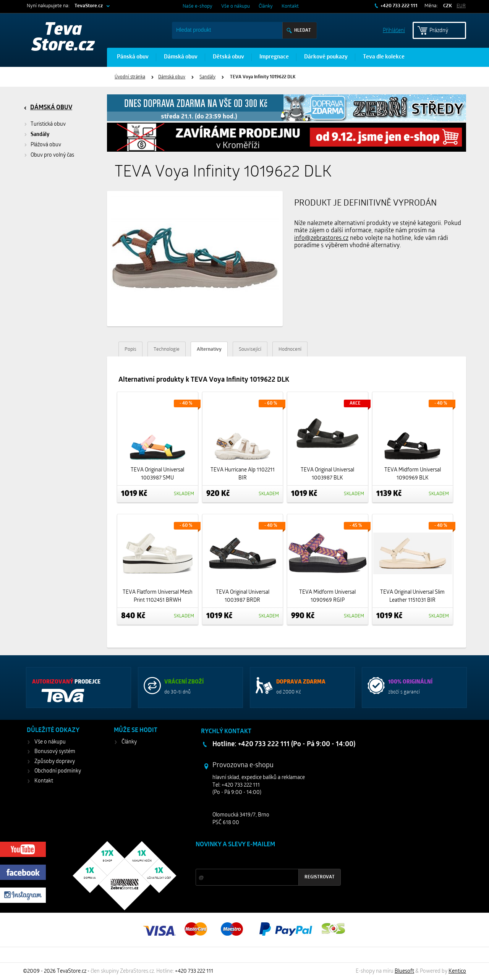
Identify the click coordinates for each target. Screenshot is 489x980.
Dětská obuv (228, 57)
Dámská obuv (181, 57)
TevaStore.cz (89, 6)
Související (250, 349)
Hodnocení (290, 349)
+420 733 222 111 (398, 6)
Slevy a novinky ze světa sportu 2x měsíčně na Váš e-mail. (261, 859)
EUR (461, 6)
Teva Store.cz (63, 38)
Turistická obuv (48, 124)
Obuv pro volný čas (52, 155)
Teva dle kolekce (384, 57)
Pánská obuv (133, 57)
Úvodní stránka (130, 77)
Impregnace (274, 57)
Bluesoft (404, 971)
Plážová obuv (46, 145)
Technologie (167, 349)
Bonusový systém (55, 752)
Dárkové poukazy (326, 57)
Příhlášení (394, 30)
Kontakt (290, 6)
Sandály (207, 77)
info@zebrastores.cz (321, 238)
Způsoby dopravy (55, 762)
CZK (448, 6)
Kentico (457, 971)
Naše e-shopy (198, 6)
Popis (130, 349)
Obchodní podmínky (58, 771)
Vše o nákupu (236, 6)
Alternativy (209, 349)
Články (266, 6)
